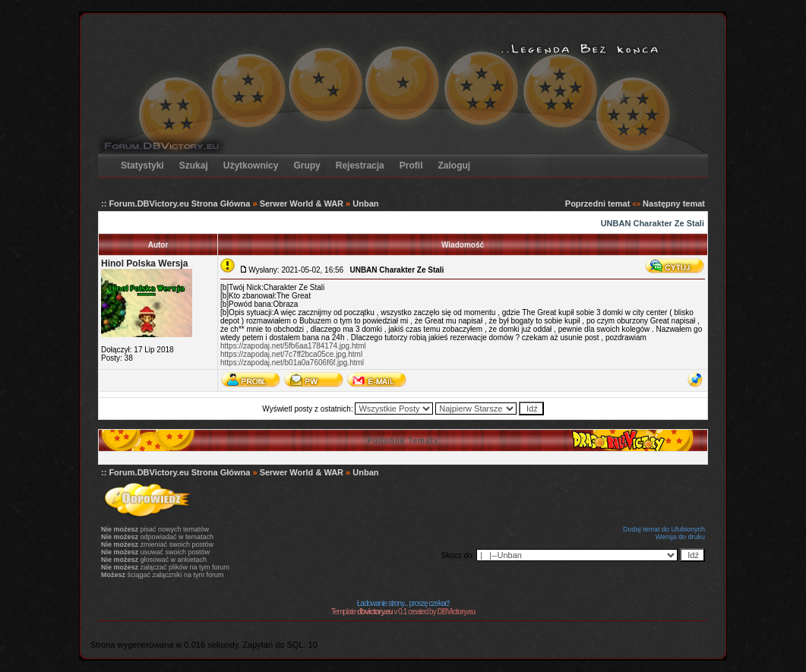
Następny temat (674, 203)
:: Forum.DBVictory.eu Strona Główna (175, 203)
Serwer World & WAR (302, 203)
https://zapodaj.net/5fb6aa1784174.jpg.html (293, 346)
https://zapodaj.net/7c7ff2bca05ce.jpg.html (291, 354)
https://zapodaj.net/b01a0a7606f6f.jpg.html (292, 363)
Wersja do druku (680, 537)
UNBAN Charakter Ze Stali (653, 223)
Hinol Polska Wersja (145, 263)
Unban (365, 203)
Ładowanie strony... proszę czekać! (403, 603)
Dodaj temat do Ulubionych (664, 529)
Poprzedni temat (598, 203)
